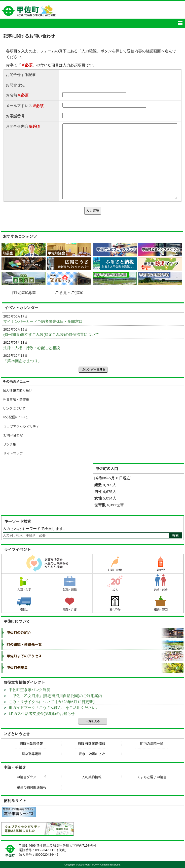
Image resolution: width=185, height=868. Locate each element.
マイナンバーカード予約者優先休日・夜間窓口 (43, 321)
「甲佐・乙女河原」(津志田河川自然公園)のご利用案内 (55, 696)
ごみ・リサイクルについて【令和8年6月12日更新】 (53, 702)
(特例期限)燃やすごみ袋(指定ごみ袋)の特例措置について (51, 334)
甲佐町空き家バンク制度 (30, 690)
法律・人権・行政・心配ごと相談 (32, 348)
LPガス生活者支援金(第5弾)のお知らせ (42, 714)
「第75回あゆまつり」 (22, 361)
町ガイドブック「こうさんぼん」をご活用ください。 (54, 707)
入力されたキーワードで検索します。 (35, 529)
